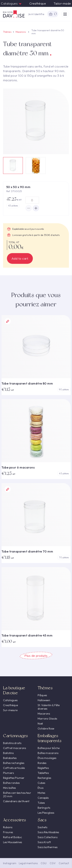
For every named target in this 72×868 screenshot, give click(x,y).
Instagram (10, 863)
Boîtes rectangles (14, 763)
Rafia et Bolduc (12, 837)
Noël (40, 724)
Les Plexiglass (46, 813)
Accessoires (14, 820)
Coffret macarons (14, 748)
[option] (36, 121)
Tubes (41, 803)
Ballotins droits (12, 743)
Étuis (41, 788)
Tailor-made (62, 3)
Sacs (42, 820)
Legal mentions (28, 863)
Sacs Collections (48, 837)
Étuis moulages (47, 758)
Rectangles (44, 778)
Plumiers (8, 773)
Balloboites (10, 758)
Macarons (21, 32)
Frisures (8, 832)
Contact (64, 863)
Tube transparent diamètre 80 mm (27, 383)
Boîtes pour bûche (49, 748)
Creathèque (38, 3)
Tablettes (43, 773)
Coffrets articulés (14, 768)
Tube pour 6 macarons (18, 467)
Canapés (43, 798)
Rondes (42, 763)
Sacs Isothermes (48, 847)
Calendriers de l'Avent (16, 801)
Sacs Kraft (44, 842)
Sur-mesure (10, 710)
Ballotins (8, 753)
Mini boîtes (10, 788)
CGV (53, 863)
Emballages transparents (50, 738)
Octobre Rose (46, 729)
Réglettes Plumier (14, 778)
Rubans (8, 827)
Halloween (44, 700)
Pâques (42, 695)
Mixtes (41, 793)
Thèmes (7, 32)
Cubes (41, 783)
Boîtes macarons (48, 753)
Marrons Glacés (47, 719)
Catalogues (11, 3)
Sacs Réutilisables (48, 832)
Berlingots (44, 808)
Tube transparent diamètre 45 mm (27, 635)
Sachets (43, 827)
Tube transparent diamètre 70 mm (27, 551)
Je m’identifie (36, 14)
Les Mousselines (12, 842)
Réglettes (43, 768)
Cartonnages (15, 736)
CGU (44, 863)
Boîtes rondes (11, 783)
